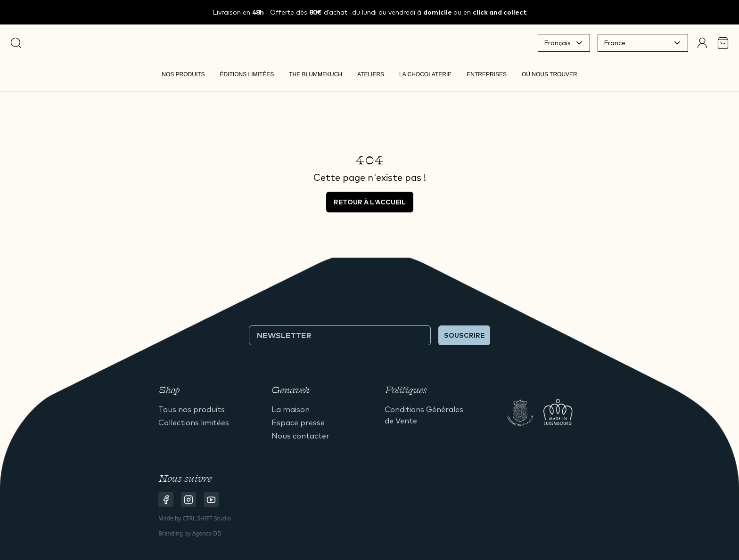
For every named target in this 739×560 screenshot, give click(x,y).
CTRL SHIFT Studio (207, 518)
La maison (291, 409)
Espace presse (298, 422)
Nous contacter (300, 436)
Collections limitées (194, 422)
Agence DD (206, 533)
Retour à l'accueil (370, 202)
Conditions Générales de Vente (424, 415)
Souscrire (464, 335)
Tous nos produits (192, 409)
